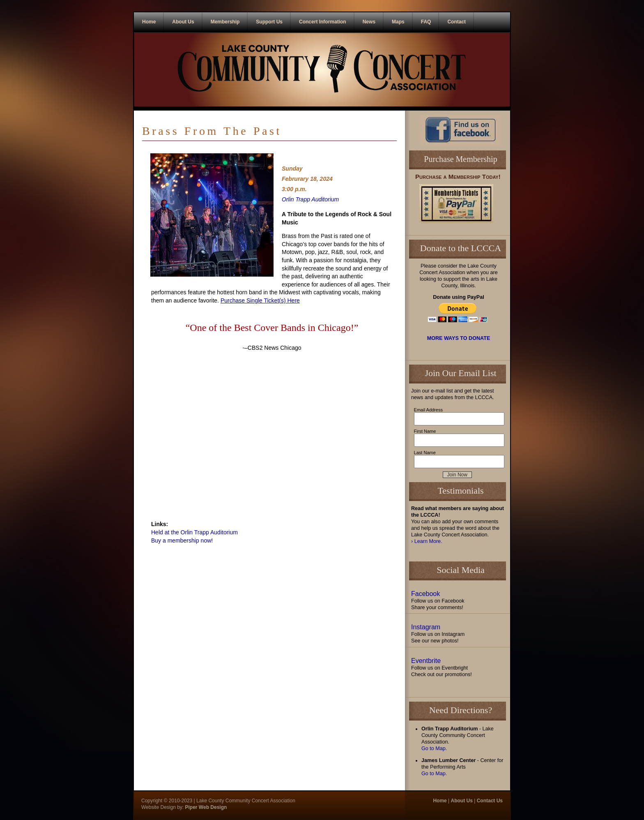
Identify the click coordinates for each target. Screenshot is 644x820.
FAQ (426, 22)
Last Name (425, 453)
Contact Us (490, 801)
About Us (183, 22)
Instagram (426, 627)
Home (149, 22)
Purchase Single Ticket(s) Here (260, 300)
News (369, 22)
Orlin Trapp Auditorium (310, 199)
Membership (225, 22)
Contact (457, 22)
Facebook (425, 594)
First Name (425, 431)
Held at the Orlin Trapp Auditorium (194, 532)
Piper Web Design (205, 807)
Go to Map (434, 748)
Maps (398, 22)
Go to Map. (434, 774)
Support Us (269, 22)
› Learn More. (427, 541)
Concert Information (323, 22)
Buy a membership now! (182, 541)
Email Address (428, 410)
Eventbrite (426, 661)
